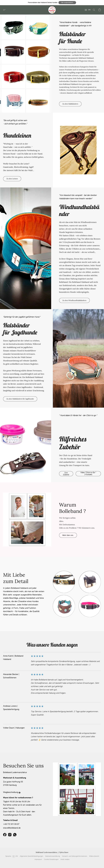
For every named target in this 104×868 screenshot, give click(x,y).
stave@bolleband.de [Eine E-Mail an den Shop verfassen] (12, 828)
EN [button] (89, 10)
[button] (67, 3)
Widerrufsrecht (94, 856)
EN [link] (17, 856)
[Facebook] (5, 835)
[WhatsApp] (15, 835)
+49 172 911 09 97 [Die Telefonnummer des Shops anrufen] (11, 824)
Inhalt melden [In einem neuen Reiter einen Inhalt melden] (65, 859)
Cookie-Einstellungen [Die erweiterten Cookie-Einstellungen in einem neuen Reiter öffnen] (51, 859)
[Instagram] (10, 835)
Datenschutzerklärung (53, 856)
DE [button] (86, 10)
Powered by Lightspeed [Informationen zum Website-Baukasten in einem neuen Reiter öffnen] (52, 863)
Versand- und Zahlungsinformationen (75, 856)
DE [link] (14, 856)
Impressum (38, 859)
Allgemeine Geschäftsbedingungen (31, 856)
